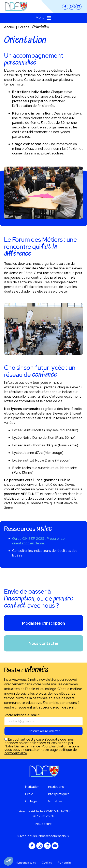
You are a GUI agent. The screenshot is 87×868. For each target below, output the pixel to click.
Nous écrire (44, 824)
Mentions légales (26, 863)
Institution (32, 787)
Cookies (47, 863)
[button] (43, 18)
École (29, 794)
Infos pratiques (59, 794)
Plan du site (65, 863)
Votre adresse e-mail (22, 715)
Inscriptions (56, 787)
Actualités (55, 801)
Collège (24, 27)
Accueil (10, 27)
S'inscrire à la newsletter (44, 731)
